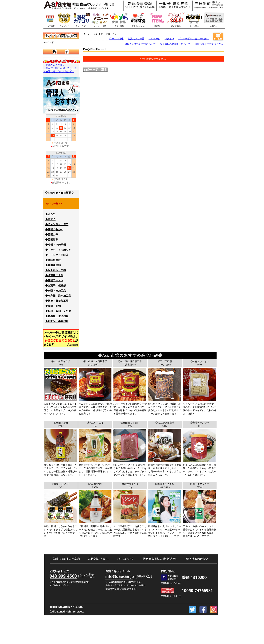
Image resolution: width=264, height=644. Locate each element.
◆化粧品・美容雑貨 (57, 321)
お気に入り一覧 (136, 39)
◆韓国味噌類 (53, 265)
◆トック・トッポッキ (58, 250)
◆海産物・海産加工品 (58, 296)
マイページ (154, 39)
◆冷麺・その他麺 (56, 245)
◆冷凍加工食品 (54, 275)
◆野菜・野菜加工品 (57, 301)
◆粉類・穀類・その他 (58, 311)
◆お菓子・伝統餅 (56, 286)
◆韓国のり (52, 235)
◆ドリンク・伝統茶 (57, 255)
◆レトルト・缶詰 (56, 270)
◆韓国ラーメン (54, 280)
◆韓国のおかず (54, 230)
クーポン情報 (116, 39)
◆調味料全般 (53, 260)
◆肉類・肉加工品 (56, 291)
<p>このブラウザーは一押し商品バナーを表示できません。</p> (143, 18)
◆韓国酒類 (52, 240)
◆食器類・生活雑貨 (57, 316)
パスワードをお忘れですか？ (194, 39)
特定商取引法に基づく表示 (209, 44)
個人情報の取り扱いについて (175, 44)
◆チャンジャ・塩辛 (57, 224)
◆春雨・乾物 (53, 306)
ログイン (169, 39)
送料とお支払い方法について (140, 44)
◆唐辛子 (50, 219)
